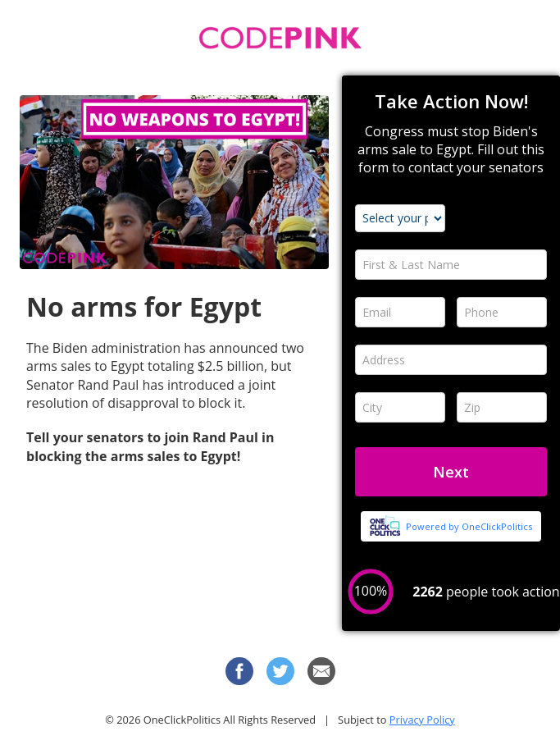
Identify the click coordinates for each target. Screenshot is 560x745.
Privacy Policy (422, 720)
